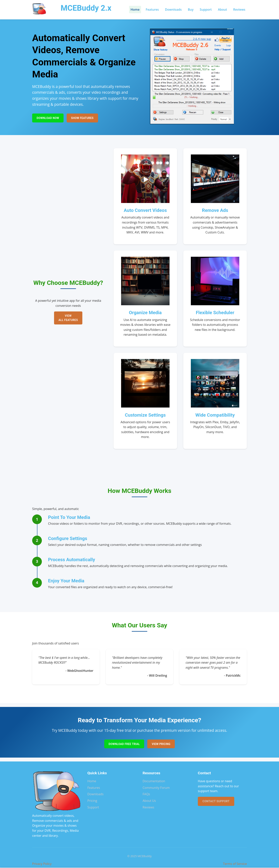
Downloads (173, 10)
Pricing (92, 801)
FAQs (146, 794)
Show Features (84, 118)
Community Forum (156, 788)
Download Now (49, 118)
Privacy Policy (42, 864)
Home (135, 10)
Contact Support (216, 802)
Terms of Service (235, 864)
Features (152, 10)
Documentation (154, 781)
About (223, 10)
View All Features (68, 318)
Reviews (239, 10)
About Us (149, 801)
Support (206, 10)
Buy (191, 10)
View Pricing (162, 744)
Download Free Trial (124, 744)
